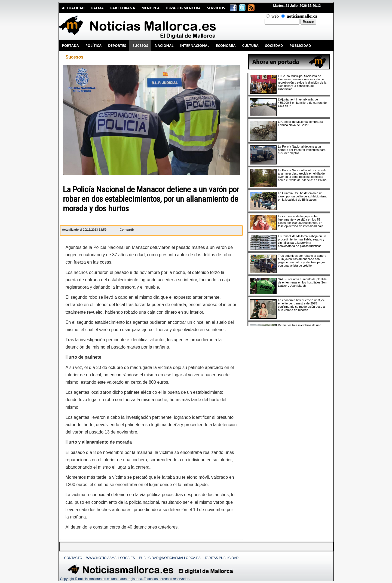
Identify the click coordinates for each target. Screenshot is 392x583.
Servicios (216, 8)
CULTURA (250, 45)
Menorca (151, 8)
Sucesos (75, 57)
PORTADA (71, 45)
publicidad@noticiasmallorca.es (170, 558)
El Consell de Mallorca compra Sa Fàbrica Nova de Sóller (301, 123)
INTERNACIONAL (195, 45)
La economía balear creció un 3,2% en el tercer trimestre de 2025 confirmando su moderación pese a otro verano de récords (301, 305)
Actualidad (73, 8)
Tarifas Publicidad (222, 558)
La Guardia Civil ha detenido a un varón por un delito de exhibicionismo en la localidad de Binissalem (303, 196)
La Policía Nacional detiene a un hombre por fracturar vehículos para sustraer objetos (302, 150)
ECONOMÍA (226, 45)
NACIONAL (164, 45)
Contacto (73, 558)
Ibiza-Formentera (183, 8)
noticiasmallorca (302, 16)
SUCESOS (140, 45)
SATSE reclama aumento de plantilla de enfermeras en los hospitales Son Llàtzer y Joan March (302, 282)
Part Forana (123, 8)
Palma (97, 8)
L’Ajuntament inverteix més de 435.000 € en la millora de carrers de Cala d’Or (302, 103)
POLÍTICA (94, 45)
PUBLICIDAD (300, 45)
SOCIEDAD (274, 45)
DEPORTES (117, 45)
